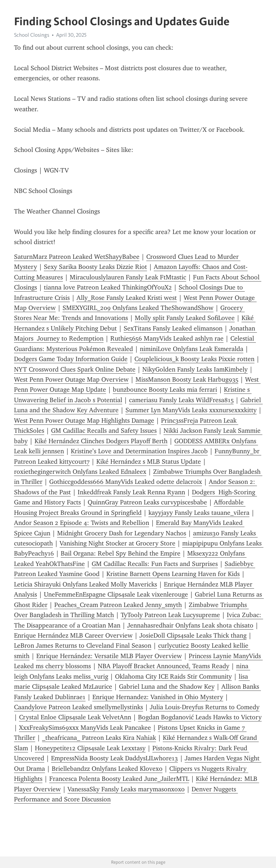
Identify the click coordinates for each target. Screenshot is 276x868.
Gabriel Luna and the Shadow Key (167, 687)
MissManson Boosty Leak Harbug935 (187, 379)
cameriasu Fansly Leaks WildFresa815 (181, 400)
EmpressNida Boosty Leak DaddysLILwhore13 (114, 758)
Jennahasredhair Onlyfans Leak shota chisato (190, 625)
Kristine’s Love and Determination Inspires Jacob (139, 451)
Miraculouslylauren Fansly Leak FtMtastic (128, 277)
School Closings (32, 35)
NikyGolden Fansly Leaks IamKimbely (195, 369)
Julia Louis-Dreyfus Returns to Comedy (205, 707)
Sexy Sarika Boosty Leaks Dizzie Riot (95, 267)
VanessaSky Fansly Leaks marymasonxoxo (126, 789)
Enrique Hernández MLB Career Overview (73, 635)
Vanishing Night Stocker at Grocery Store (118, 543)
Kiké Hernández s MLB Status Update (149, 462)
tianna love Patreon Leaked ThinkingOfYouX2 (108, 287)
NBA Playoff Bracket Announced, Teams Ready (164, 666)
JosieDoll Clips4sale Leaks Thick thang (193, 635)
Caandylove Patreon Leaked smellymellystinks (79, 707)
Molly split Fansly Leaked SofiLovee (185, 318)
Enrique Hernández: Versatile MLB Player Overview (109, 656)
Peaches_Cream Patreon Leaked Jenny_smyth (118, 605)
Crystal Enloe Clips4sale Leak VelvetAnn (75, 717)
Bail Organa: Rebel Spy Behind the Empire (121, 553)
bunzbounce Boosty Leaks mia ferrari (165, 390)
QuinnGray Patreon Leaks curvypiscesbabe (147, 502)
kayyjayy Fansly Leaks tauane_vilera (199, 513)
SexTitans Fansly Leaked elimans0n (173, 328)
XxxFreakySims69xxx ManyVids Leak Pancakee (85, 728)
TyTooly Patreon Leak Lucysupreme (170, 615)
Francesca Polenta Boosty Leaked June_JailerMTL (119, 779)
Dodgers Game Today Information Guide (71, 359)
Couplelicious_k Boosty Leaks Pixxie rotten (194, 359)
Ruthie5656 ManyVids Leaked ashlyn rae (167, 338)
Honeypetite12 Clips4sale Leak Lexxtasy (90, 748)
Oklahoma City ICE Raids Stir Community (173, 676)
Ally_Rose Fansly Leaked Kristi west (127, 298)
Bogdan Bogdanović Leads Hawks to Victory (200, 717)
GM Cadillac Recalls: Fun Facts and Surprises (155, 564)
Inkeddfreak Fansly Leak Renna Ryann (131, 492)
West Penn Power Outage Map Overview (71, 379)
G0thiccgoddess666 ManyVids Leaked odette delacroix (126, 482)
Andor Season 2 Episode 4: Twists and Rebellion (82, 523)
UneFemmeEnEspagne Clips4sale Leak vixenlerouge (116, 594)
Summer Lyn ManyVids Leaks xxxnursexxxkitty (191, 410)
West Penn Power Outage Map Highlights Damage (84, 420)
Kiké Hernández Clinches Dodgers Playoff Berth (101, 441)
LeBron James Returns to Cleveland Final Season (83, 646)
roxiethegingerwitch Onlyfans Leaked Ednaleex (80, 472)
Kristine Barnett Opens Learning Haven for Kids (173, 574)
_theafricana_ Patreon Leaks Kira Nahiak (99, 738)
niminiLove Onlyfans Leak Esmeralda (192, 349)
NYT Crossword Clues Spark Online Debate (75, 369)
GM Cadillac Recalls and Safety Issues (104, 431)
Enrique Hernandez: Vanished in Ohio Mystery (158, 697)
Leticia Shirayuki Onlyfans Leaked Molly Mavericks (86, 584)
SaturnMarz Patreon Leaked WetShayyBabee (77, 257)
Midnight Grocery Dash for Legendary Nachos (122, 533)
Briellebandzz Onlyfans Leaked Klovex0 (107, 769)
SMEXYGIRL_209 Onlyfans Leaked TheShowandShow (138, 308)
